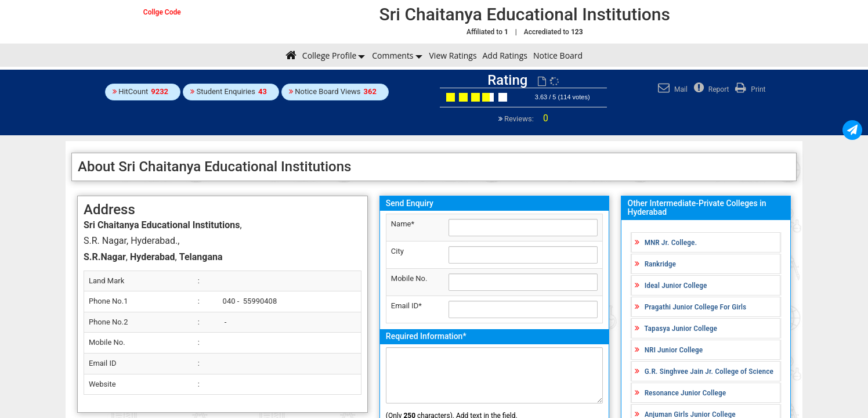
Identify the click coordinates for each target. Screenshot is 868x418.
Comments (393, 55)
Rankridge (660, 264)
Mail (671, 89)
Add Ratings (505, 55)
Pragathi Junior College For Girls (696, 307)
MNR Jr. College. (671, 242)
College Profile (329, 55)
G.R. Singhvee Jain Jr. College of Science (709, 371)
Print (749, 89)
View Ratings (453, 55)
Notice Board (558, 55)
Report (710, 89)
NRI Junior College (674, 349)
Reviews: (525, 119)
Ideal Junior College (676, 285)
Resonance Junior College (686, 392)
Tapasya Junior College (681, 328)
